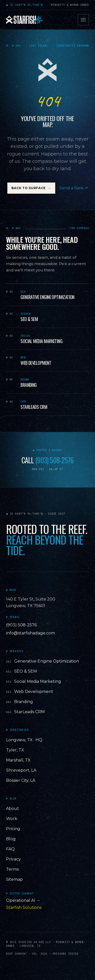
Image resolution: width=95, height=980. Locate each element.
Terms (12, 869)
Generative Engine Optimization (47, 661)
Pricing (13, 829)
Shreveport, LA (21, 770)
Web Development (34, 692)
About (13, 808)
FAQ (10, 849)
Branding (24, 702)
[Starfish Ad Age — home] (24, 20)
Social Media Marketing (38, 681)
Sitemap (14, 879)
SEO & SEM (26, 671)
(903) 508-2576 (54, 460)
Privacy (13, 859)
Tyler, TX (15, 750)
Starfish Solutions (24, 907)
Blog (11, 839)
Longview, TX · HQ (24, 740)
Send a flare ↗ (73, 188)
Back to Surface (31, 188)
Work (12, 819)
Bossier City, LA (21, 780)
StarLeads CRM (30, 712)
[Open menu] (83, 20)
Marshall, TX (18, 760)
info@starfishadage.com (31, 633)
